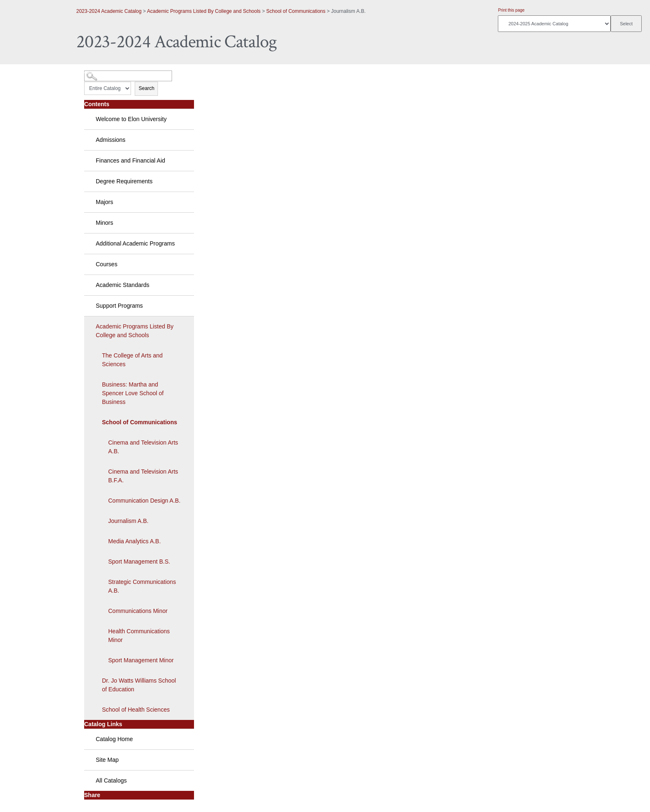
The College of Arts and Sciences (132, 360)
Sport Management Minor (141, 660)
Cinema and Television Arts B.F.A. (143, 476)
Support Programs (119, 306)
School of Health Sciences (136, 710)
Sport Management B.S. (139, 562)
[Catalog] (554, 24)
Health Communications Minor (139, 636)
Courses (107, 264)
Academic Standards (122, 285)
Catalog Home (114, 739)
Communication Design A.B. (144, 501)
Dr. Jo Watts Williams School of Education (139, 685)
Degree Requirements (124, 181)
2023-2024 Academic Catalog (109, 11)
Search (146, 88)
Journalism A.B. (128, 521)
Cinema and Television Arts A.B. (143, 447)
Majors (104, 202)
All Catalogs (111, 780)
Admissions (111, 140)
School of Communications (296, 11)
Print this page (511, 10)
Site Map (107, 760)
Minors (104, 223)
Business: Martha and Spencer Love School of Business (133, 393)
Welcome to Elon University (131, 119)
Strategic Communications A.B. (142, 586)
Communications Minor (138, 611)
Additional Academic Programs (135, 243)
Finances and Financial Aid (130, 160)
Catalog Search (99, 73)
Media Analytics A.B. (135, 541)
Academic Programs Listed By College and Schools (204, 11)
